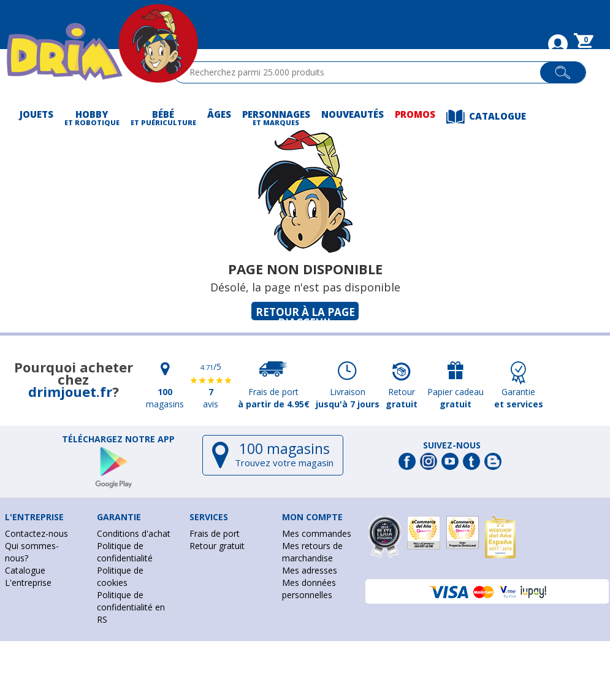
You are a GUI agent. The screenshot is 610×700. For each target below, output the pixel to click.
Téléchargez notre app (118, 439)
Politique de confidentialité (125, 552)
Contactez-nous (36, 533)
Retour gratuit (217, 546)
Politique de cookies (120, 576)
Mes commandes (317, 533)
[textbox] (362, 72)
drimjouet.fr (70, 391)
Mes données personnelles (309, 589)
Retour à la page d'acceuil (305, 313)
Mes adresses (310, 570)
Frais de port (215, 533)
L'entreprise (28, 583)
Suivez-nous (452, 445)
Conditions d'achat (134, 533)
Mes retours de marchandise (312, 552)
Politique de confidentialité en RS (131, 607)
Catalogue (25, 570)
